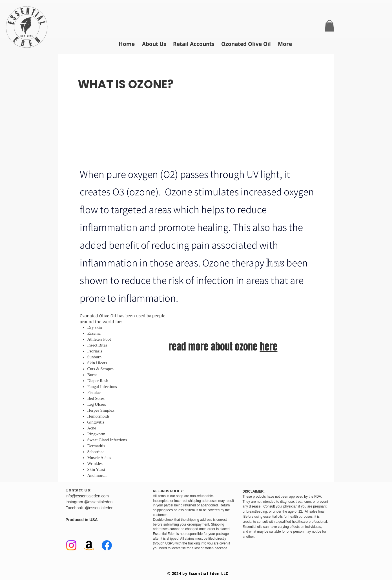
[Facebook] (107, 545)
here (269, 347)
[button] (329, 26)
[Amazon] (89, 545)
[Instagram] (71, 545)
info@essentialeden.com (87, 496)
